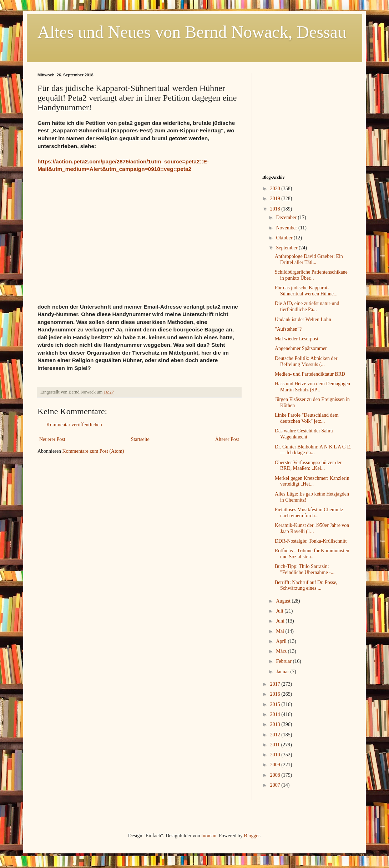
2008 (276, 775)
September (287, 248)
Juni (281, 621)
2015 (276, 704)
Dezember (287, 217)
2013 (276, 724)
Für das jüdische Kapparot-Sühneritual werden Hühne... (306, 291)
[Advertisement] (307, 117)
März (282, 651)
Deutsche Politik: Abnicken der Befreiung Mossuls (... (306, 361)
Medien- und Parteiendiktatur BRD (310, 374)
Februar (284, 661)
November (287, 228)
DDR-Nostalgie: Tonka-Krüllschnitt (311, 541)
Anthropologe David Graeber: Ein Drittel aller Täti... (309, 259)
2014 (276, 714)
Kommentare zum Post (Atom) (93, 451)
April (282, 641)
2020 (276, 189)
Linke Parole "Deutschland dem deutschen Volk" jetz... (307, 418)
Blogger (252, 836)
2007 (276, 785)
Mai (281, 631)
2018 (276, 209)
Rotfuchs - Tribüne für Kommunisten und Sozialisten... (312, 554)
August (284, 601)
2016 (276, 694)
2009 (276, 765)
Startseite (140, 439)
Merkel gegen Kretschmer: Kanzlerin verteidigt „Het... (312, 481)
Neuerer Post (52, 439)
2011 (276, 745)
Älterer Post (227, 439)
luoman (209, 836)
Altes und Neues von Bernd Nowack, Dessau (192, 32)
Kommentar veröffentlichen (74, 425)
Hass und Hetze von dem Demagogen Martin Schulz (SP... (312, 387)
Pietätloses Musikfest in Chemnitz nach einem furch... (309, 513)
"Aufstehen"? (288, 329)
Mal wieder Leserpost (297, 339)
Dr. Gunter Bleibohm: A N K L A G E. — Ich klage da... (313, 450)
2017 (276, 684)
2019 (276, 199)
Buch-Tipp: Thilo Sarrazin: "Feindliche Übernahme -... (305, 569)
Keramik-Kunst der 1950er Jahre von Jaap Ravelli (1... (312, 528)
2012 (276, 735)
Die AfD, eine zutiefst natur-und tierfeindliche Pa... (307, 306)
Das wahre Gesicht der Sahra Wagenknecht (304, 434)
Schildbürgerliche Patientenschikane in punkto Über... (311, 275)
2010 (276, 755)
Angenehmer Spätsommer (301, 348)
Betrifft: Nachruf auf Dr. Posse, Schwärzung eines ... (306, 585)
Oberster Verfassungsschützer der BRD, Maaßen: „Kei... (308, 466)
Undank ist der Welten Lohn (303, 319)
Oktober (285, 238)
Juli (280, 611)
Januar (283, 672)
